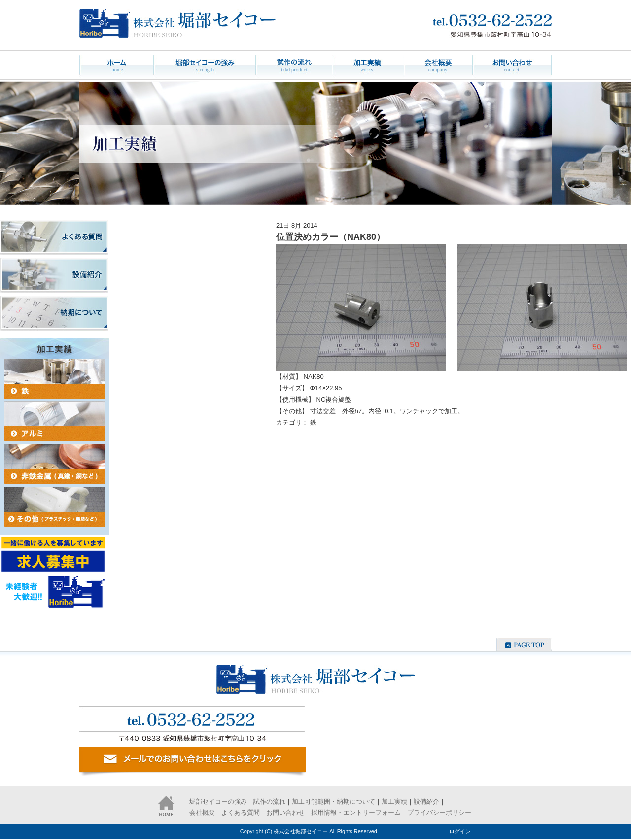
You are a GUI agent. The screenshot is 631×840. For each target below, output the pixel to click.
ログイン (460, 831)
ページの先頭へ (524, 644)
